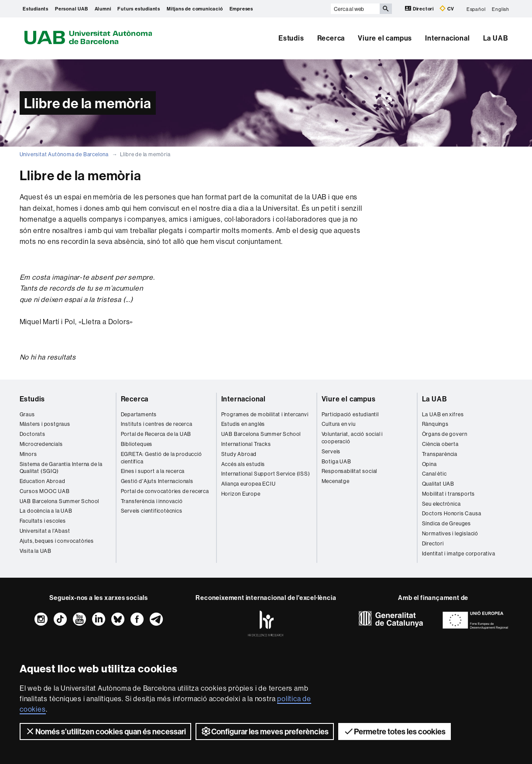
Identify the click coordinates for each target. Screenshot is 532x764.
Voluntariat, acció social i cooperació (352, 438)
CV (447, 9)
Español (476, 9)
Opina (429, 464)
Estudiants (36, 9)
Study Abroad (239, 454)
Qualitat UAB (438, 484)
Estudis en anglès (243, 424)
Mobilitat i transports (449, 494)
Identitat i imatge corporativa (459, 553)
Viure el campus (385, 38)
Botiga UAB (336, 461)
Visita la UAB (36, 551)
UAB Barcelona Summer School (60, 501)
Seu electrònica (441, 504)
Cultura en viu (339, 424)
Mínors (28, 454)
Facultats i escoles (43, 521)
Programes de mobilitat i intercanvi (265, 414)
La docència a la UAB (46, 511)
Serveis (331, 451)
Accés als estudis (243, 464)
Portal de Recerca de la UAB (156, 434)
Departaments (139, 414)
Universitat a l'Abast (45, 531)
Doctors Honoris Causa (452, 513)
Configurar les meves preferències (265, 731)
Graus (27, 414)
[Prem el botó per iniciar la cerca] (386, 9)
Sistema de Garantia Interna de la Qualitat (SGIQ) (61, 468)
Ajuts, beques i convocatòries (57, 541)
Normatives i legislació (450, 533)
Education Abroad (43, 481)
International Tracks (246, 444)
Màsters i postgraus (45, 424)
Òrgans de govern (445, 434)
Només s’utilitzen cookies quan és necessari (105, 731)
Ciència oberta (440, 444)
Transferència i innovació (152, 501)
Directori (420, 9)
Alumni (103, 9)
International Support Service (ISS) (266, 474)
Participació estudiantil (350, 414)
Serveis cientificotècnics (152, 511)
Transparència (440, 454)
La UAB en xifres (443, 414)
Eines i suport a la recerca (153, 471)
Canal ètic (434, 474)
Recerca (331, 38)
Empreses (241, 9)
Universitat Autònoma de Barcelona (64, 154)
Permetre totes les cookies (395, 731)
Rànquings (435, 424)
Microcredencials (41, 444)
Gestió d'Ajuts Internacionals (157, 481)
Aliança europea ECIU (249, 484)
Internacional (447, 38)
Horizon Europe (241, 494)
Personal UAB (72, 9)
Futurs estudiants (139, 9)
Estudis (291, 38)
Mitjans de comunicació (195, 9)
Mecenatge (336, 481)
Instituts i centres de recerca (157, 424)
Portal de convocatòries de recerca (165, 491)
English (501, 9)
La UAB (496, 38)
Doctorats (33, 434)
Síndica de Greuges (446, 523)
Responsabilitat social (350, 471)
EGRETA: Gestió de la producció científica (161, 458)
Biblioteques (137, 444)
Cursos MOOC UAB (45, 491)
